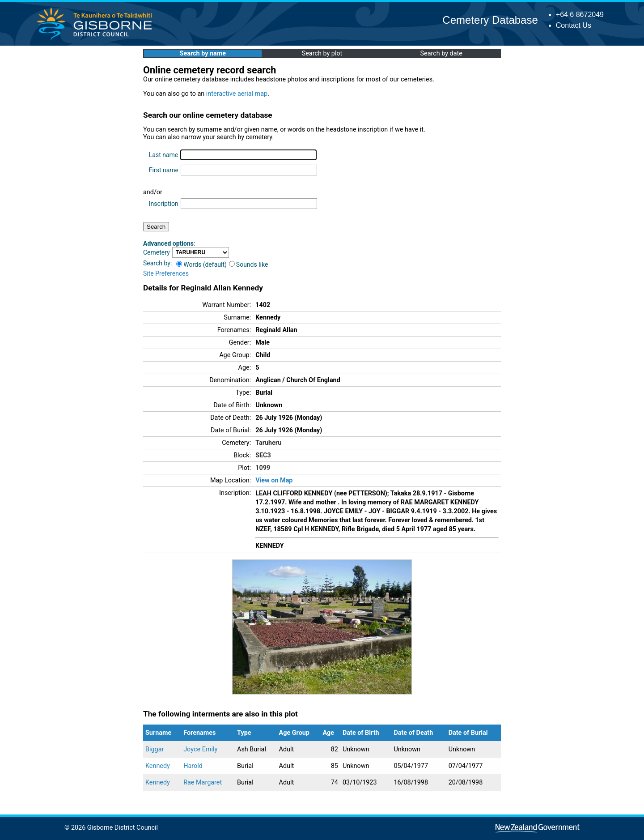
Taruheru (268, 443)
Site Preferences (166, 273)
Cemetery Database (490, 20)
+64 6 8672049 (580, 15)
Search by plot (322, 53)
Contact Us (574, 25)
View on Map (274, 480)
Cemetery (157, 252)
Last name (163, 155)
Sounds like (249, 264)
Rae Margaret (203, 782)
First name (164, 170)
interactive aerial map (237, 94)
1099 (263, 468)
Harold (193, 766)
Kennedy (158, 766)
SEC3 (263, 455)
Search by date (441, 53)
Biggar (155, 749)
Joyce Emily (200, 749)
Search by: (157, 263)
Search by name (203, 53)
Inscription (164, 204)
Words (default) (201, 264)
